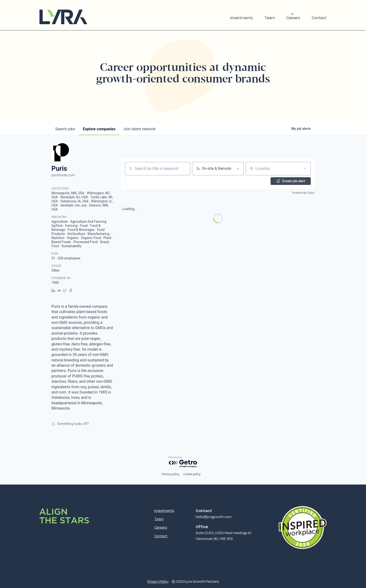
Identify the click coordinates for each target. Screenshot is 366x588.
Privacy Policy (158, 581)
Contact (319, 18)
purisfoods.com (63, 175)
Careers (293, 18)
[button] (141, 181)
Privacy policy (171, 474)
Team (270, 18)
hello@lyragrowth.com (214, 517)
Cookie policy (192, 474)
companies (99, 129)
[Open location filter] (305, 169)
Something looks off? (70, 424)
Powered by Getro (303, 193)
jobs (65, 129)
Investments (241, 18)
